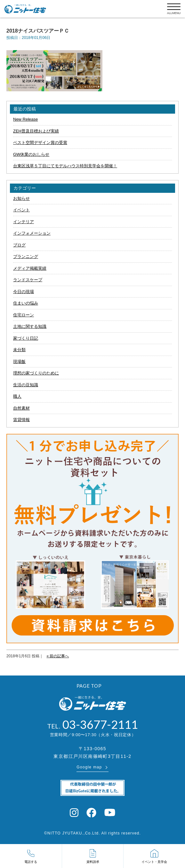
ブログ (19, 245)
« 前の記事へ (58, 656)
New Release (25, 119)
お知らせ (21, 198)
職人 (17, 396)
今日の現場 (24, 292)
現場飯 (19, 362)
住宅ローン (24, 315)
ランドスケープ (28, 280)
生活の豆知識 (26, 385)
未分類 (19, 350)
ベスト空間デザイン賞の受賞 (40, 143)
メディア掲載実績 (30, 268)
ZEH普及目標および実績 (36, 131)
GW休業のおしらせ (31, 154)
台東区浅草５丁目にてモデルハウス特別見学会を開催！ (65, 166)
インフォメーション (32, 233)
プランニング (26, 257)
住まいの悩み (26, 303)
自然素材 (21, 408)
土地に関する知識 (30, 326)
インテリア (24, 222)
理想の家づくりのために (36, 373)
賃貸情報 (21, 420)
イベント (21, 210)
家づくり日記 (26, 338)
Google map (89, 767)
